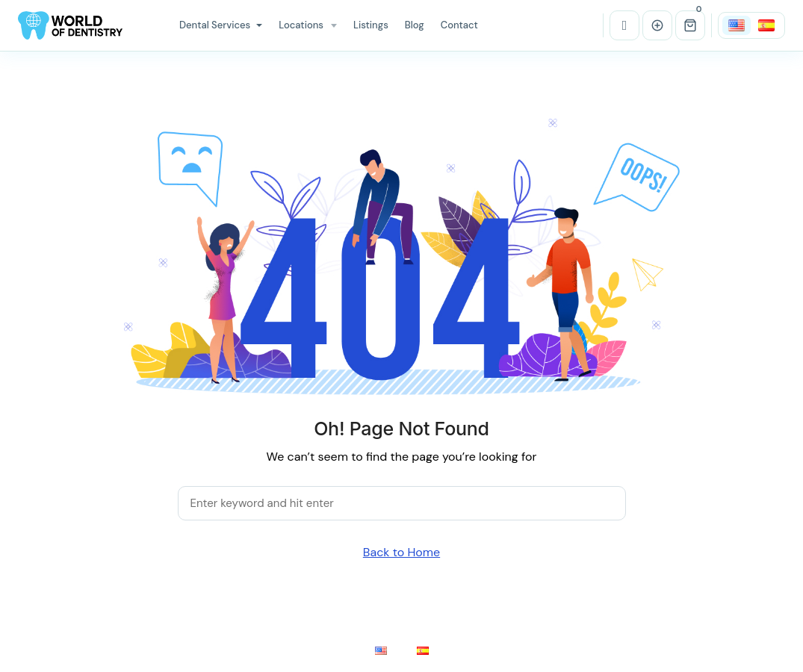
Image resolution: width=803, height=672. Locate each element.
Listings (371, 25)
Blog (415, 25)
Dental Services (221, 25)
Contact (459, 25)
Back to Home (401, 552)
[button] (690, 25)
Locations (301, 25)
